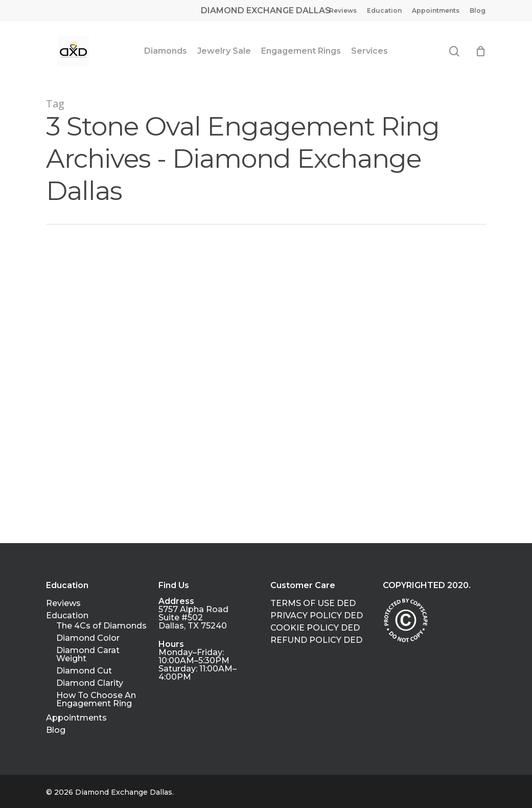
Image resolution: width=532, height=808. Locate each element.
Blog (56, 730)
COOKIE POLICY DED (315, 628)
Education (67, 616)
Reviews (63, 603)
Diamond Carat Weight (88, 655)
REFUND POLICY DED (316, 640)
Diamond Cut (84, 671)
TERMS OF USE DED (313, 603)
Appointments (76, 718)
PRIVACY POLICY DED (317, 616)
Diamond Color (88, 638)
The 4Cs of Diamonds (101, 626)
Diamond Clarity (90, 683)
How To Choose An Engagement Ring (96, 700)
